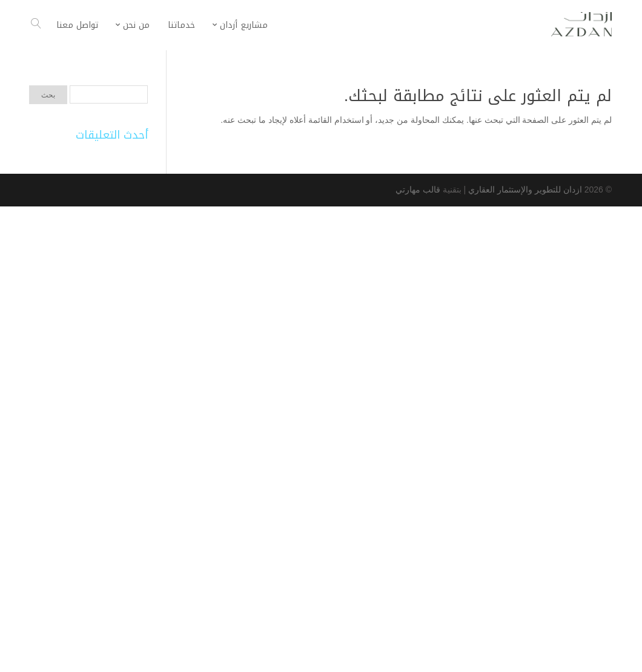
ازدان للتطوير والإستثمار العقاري (524, 189)
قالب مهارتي (418, 189)
